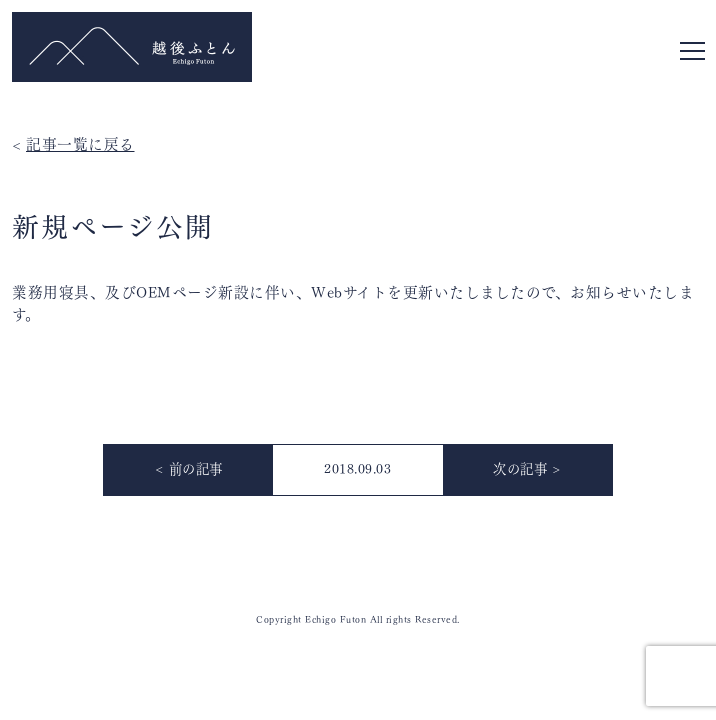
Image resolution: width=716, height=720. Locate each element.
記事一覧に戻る (80, 142)
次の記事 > (527, 467)
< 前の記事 (189, 467)
